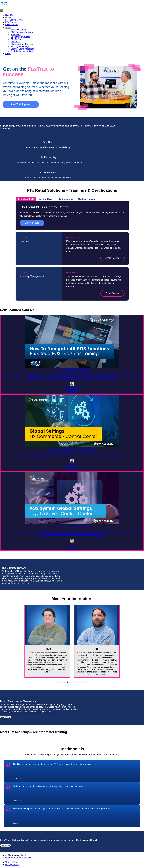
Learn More (6, 717)
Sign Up (9, 15)
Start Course (112, 258)
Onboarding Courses (20, 37)
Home (8, 17)
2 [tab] (59, 682)
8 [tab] (76, 682)
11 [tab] (85, 682)
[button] (1, 10)
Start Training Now (21, 104)
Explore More (32, 223)
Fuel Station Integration (22, 51)
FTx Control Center (14, 20)
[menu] (72, 34)
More (8, 27)
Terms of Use (12, 862)
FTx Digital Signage (20, 46)
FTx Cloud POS (26, 199)
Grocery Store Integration (23, 49)
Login (8, 54)
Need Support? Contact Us (18, 858)
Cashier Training (86, 199)
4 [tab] (65, 682)
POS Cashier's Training (22, 32)
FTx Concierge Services (22, 44)
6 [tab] (71, 682)
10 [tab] (82, 682)
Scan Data (16, 35)
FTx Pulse (15, 42)
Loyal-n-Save (12, 25)
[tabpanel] (47, 641)
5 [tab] (68, 682)
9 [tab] (79, 682)
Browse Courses (18, 30)
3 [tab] (62, 682)
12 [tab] (88, 682)
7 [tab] (74, 682)
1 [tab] (56, 682)
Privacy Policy (12, 865)
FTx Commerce (13, 22)
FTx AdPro (16, 39)
